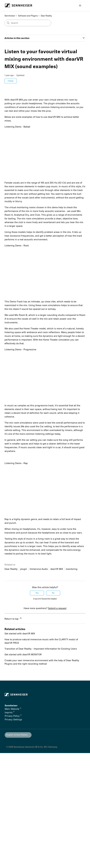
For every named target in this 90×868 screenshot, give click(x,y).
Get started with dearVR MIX (20, 634)
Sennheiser (10, 16)
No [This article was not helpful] (53, 593)
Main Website (13, 709)
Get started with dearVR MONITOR (23, 655)
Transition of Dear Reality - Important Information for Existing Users (41, 649)
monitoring (72, 569)
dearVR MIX (57, 569)
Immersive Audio (39, 569)
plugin (24, 569)
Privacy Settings (13, 720)
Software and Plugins (28, 16)
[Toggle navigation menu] (80, 6)
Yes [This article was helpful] (37, 593)
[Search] (28, 23)
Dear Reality (46, 16)
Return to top (13, 618)
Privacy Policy (13, 716)
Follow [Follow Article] (11, 81)
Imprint (9, 713)
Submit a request (57, 608)
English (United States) (18, 735)
